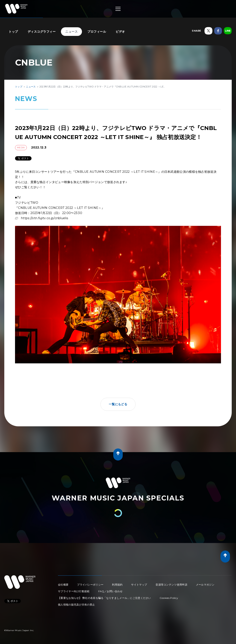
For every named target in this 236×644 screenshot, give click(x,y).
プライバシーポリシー (90, 585)
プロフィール (97, 32)
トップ (13, 32)
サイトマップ (139, 585)
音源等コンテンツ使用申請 (171, 585)
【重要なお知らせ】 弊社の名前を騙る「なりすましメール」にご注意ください (104, 598)
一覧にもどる (118, 404)
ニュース (71, 32)
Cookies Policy (169, 598)
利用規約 (117, 585)
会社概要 (63, 585)
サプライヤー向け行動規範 (74, 591)
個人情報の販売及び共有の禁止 (76, 605)
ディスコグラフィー (42, 32)
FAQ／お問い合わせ (110, 591)
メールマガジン (205, 585)
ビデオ (120, 32)
